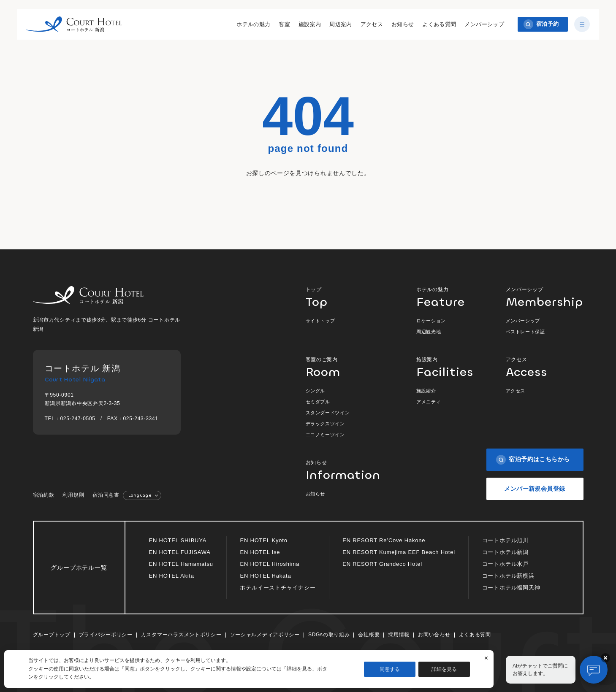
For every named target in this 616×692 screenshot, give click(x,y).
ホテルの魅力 (252, 25)
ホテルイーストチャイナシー (278, 588)
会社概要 (369, 635)
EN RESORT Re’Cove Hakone (384, 540)
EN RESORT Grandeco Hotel (382, 564)
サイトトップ (320, 321)
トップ (344, 297)
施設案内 (309, 25)
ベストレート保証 (525, 332)
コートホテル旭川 (505, 540)
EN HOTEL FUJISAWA (180, 552)
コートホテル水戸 (505, 564)
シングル (316, 391)
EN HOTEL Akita (172, 576)
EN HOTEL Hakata (265, 576)
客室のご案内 (344, 367)
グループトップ (52, 635)
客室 (283, 25)
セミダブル (318, 402)
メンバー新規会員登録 (535, 489)
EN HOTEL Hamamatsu (181, 564)
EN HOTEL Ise (260, 552)
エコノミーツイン (325, 435)
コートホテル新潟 (505, 552)
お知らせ (402, 25)
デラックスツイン (325, 424)
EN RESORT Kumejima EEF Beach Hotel (399, 552)
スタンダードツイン (328, 413)
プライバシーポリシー (106, 635)
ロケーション (431, 321)
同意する (390, 669)
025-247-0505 (77, 419)
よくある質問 (438, 25)
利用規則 (73, 495)
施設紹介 (426, 391)
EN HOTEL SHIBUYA (178, 540)
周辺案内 (339, 25)
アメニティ (429, 402)
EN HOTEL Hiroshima (270, 564)
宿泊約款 (44, 495)
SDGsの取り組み (329, 635)
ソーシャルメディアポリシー (265, 635)
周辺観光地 (429, 332)
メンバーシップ (483, 25)
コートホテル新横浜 (508, 576)
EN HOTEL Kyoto (263, 540)
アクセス (371, 25)
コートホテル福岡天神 (511, 588)
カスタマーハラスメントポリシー (181, 635)
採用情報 (399, 635)
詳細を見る (444, 669)
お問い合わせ (434, 635)
